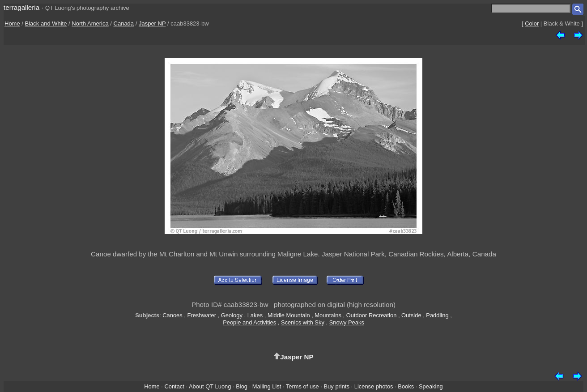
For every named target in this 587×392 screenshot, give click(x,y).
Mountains (328, 315)
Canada (124, 23)
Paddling (437, 315)
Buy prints (337, 386)
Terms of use (302, 386)
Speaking (431, 386)
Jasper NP (152, 23)
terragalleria (21, 7)
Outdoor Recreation (372, 315)
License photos (374, 386)
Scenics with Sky (303, 322)
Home (12, 23)
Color (532, 23)
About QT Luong (210, 386)
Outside (411, 315)
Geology (232, 315)
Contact (174, 386)
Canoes (172, 315)
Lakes (255, 315)
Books (406, 386)
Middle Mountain (289, 315)
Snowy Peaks (347, 322)
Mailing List (267, 386)
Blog (242, 386)
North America (90, 23)
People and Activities (249, 322)
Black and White (46, 23)
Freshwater (202, 315)
